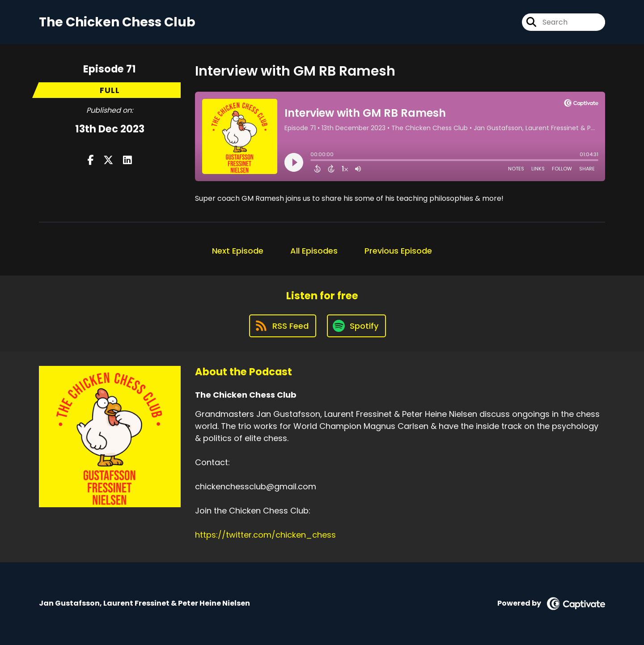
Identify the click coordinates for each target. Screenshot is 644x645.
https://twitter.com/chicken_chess (265, 535)
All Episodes (314, 251)
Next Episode (238, 251)
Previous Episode (398, 251)
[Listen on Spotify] (356, 326)
